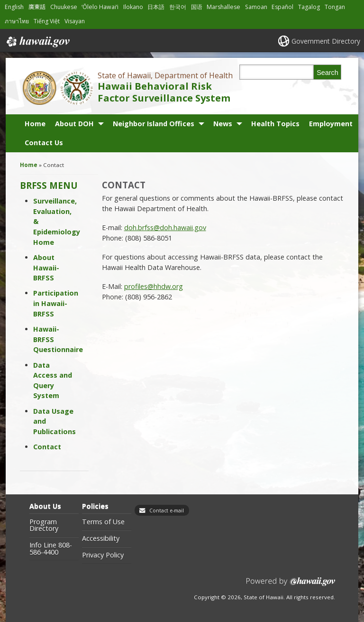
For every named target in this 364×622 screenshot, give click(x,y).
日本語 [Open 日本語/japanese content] (156, 7)
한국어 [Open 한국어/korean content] (178, 7)
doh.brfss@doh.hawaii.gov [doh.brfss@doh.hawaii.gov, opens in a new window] (165, 227)
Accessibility (101, 538)
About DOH (74, 124)
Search (328, 73)
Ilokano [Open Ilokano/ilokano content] (133, 7)
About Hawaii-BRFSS (46, 268)
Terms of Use (103, 522)
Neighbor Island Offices (154, 124)
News (223, 124)
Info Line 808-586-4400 (51, 549)
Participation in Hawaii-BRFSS (56, 303)
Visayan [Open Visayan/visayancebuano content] (75, 21)
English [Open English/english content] (14, 7)
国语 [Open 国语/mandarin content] (197, 7)
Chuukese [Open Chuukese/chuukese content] (64, 7)
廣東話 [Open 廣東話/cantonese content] (37, 7)
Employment (331, 124)
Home (35, 124)
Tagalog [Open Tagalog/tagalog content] (309, 7)
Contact (47, 447)
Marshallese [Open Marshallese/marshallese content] (223, 7)
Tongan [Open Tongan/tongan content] (335, 7)
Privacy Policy (103, 555)
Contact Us (44, 143)
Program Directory (44, 525)
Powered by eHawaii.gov (291, 585)
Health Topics (275, 124)
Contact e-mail (167, 511)
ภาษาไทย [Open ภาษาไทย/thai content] (17, 21)
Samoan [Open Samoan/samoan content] (256, 7)
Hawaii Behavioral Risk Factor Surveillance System (164, 92)
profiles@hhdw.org (154, 286)
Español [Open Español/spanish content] (282, 7)
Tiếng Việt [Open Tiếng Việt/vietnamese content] (47, 21)
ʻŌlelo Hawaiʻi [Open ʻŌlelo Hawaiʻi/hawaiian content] (100, 7)
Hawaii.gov (37, 42)
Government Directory (326, 41)
